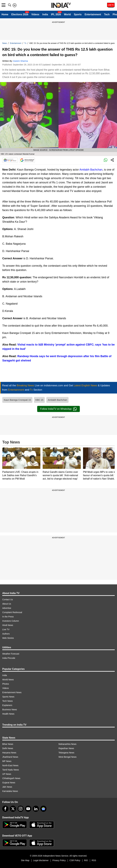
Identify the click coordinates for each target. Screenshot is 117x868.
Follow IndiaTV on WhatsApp (58, 409)
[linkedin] (36, 809)
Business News (10, 710)
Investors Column (11, 621)
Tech (107, 14)
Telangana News (66, 753)
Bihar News (8, 744)
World (67, 14)
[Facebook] (5, 809)
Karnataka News (10, 791)
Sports (78, 14)
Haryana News (9, 753)
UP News (7, 774)
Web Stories (8, 638)
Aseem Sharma (20, 61)
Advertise (7, 608)
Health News (8, 714)
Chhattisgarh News (11, 778)
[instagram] (21, 809)
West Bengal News (67, 757)
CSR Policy (75, 860)
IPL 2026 (56, 14)
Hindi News (8, 625)
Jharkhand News (10, 757)
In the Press (8, 617)
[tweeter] (13, 809)
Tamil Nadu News (11, 770)
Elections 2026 (20, 14)
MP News (7, 761)
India (45, 14)
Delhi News (8, 748)
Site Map (25, 860)
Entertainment (93, 14)
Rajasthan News (66, 748)
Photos (6, 684)
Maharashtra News (67, 744)
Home (5, 14)
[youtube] (28, 809)
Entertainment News (12, 692)
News (5, 43)
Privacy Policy (59, 860)
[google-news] (43, 809)
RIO (86, 860)
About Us (7, 604)
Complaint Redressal (12, 612)
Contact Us (8, 600)
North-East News (10, 765)
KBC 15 (39, 400)
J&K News (7, 787)
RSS (94, 860)
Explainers (7, 705)
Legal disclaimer (41, 860)
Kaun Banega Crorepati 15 (17, 400)
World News (8, 680)
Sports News (8, 697)
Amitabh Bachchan (91, 170)
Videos (35, 14)
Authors (6, 634)
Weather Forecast (11, 654)
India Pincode (9, 658)
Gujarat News (9, 783)
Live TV (6, 629)
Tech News (7, 701)
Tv (25, 43)
